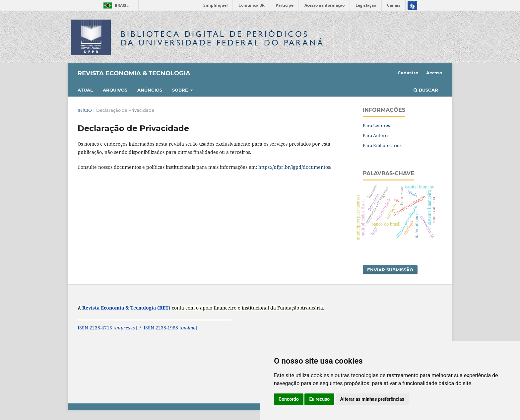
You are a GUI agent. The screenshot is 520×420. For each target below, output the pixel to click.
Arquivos (115, 90)
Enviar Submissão (390, 270)
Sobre (181, 90)
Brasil (115, 5)
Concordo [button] (289, 399)
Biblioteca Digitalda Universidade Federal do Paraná (223, 38)
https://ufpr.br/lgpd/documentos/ (295, 167)
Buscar (426, 90)
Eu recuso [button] (319, 399)
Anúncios (150, 90)
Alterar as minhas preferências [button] (372, 399)
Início (85, 110)
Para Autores (376, 135)
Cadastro (408, 73)
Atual (85, 90)
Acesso (434, 73)
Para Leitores (376, 125)
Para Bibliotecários (382, 145)
